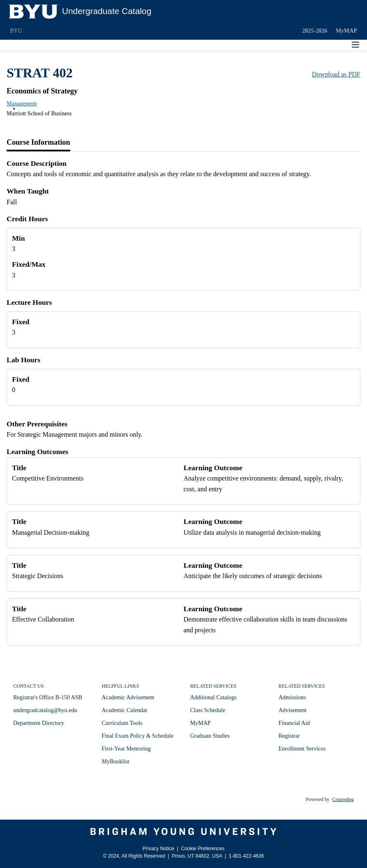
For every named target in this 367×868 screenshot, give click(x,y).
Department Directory (39, 723)
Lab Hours (24, 360)
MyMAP (346, 31)
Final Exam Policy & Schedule (137, 736)
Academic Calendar (125, 710)
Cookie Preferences (203, 849)
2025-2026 (315, 31)
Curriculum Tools (122, 723)
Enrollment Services (302, 749)
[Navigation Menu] (355, 45)
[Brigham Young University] (183, 832)
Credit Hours (27, 219)
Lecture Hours (29, 302)
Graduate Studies (210, 736)
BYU (16, 31)
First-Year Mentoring (126, 749)
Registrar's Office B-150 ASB (48, 697)
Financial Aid (294, 723)
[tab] (38, 143)
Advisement (293, 710)
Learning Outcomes (37, 452)
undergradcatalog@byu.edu (45, 710)
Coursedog (343, 799)
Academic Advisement (128, 697)
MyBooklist (116, 762)
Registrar (289, 736)
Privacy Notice (158, 849)
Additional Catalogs (213, 697)
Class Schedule (208, 710)
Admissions (292, 697)
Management (22, 104)
